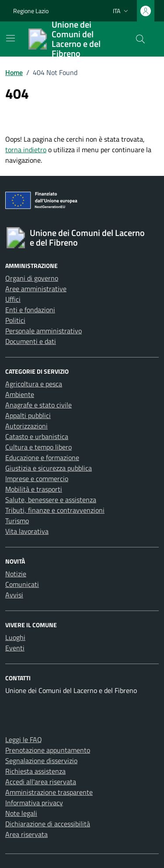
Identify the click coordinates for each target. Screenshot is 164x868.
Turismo (17, 521)
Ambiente (20, 394)
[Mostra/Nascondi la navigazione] (10, 38)
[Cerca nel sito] (140, 39)
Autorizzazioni (26, 426)
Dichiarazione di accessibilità (48, 824)
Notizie (16, 574)
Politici (15, 320)
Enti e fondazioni (30, 310)
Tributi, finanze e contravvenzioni (55, 510)
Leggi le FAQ (24, 739)
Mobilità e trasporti (34, 489)
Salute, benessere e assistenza (51, 500)
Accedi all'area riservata (41, 782)
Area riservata (26, 834)
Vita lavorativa (27, 531)
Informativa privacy (34, 803)
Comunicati (22, 584)
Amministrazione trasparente (49, 792)
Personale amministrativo (44, 331)
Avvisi (14, 595)
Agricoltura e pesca (34, 384)
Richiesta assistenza (35, 771)
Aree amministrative (36, 289)
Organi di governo (32, 278)
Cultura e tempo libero (38, 447)
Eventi (15, 648)
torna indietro (26, 150)
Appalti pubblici (28, 415)
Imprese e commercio (37, 479)
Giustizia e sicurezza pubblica (49, 468)
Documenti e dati (31, 341)
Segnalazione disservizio (41, 761)
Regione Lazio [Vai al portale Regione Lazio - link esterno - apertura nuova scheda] (31, 11)
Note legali (21, 813)
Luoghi (15, 637)
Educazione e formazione (42, 457)
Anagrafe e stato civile (38, 405)
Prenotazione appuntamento (48, 750)
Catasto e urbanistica (37, 436)
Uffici (13, 299)
